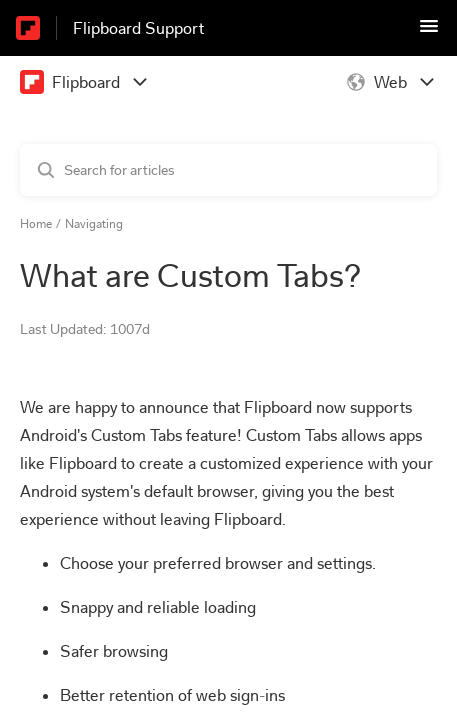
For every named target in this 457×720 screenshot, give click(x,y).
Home (36, 224)
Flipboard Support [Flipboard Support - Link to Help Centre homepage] (138, 28)
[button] (429, 32)
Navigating (94, 224)
